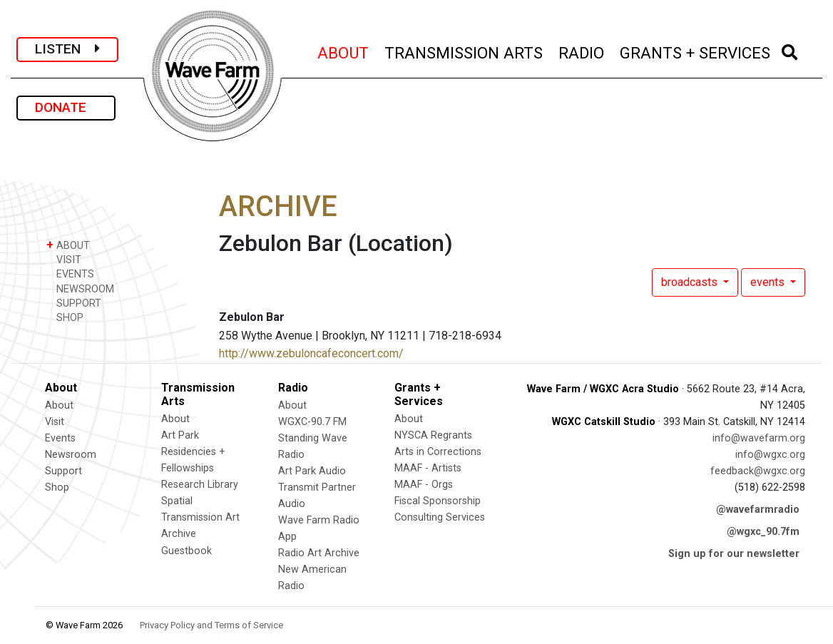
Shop (57, 487)
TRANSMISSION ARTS (464, 51)
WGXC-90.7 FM (312, 422)
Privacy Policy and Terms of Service (211, 625)
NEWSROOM (80, 288)
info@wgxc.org (770, 455)
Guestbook (186, 551)
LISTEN (67, 49)
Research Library (200, 485)
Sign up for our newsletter (734, 554)
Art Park (180, 435)
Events (60, 438)
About (59, 405)
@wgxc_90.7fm (763, 532)
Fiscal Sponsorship (438, 501)
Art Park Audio (312, 471)
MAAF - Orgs (424, 485)
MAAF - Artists (428, 468)
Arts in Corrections (438, 452)
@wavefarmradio (758, 510)
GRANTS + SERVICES (696, 51)
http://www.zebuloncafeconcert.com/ (311, 353)
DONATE (66, 107)
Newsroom (71, 455)
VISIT (64, 259)
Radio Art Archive (319, 553)
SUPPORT (74, 303)
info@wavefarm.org (759, 438)
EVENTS (70, 274)
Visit (55, 422)
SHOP (65, 317)
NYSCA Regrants (433, 435)
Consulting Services (440, 517)
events (769, 282)
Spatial (177, 501)
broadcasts (691, 282)
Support (63, 471)
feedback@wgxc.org (758, 471)
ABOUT (344, 51)
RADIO (582, 51)
